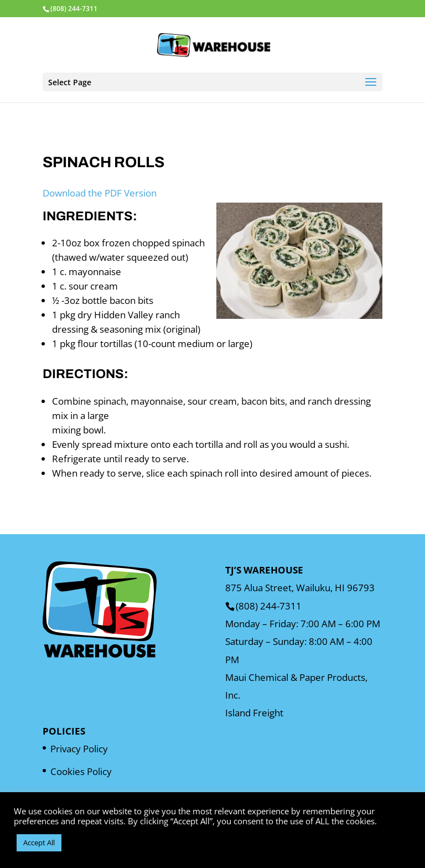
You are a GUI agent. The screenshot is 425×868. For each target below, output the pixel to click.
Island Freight (254, 713)
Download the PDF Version (100, 193)
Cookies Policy (81, 771)
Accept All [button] (39, 843)
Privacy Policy (79, 749)
